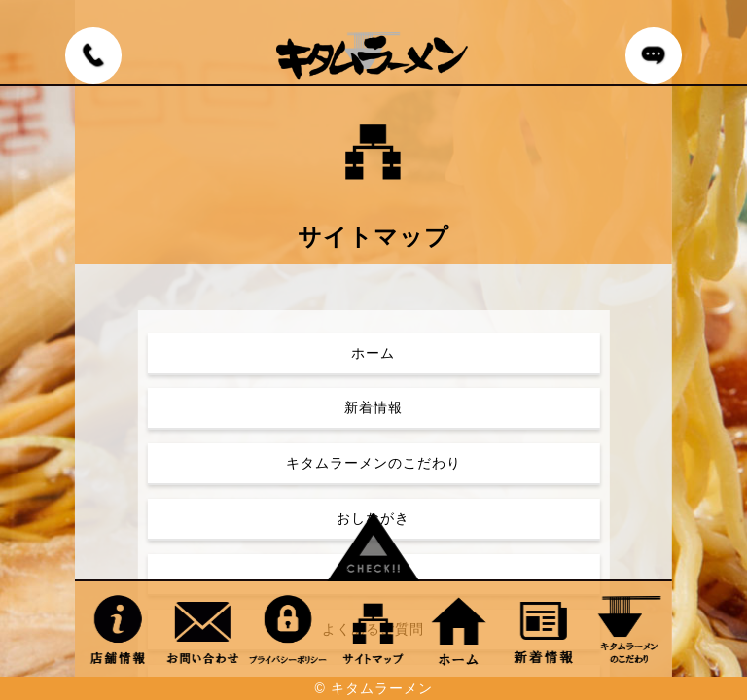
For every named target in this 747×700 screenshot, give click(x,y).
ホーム (373, 353)
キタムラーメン (382, 688)
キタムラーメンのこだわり (373, 463)
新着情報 (373, 407)
